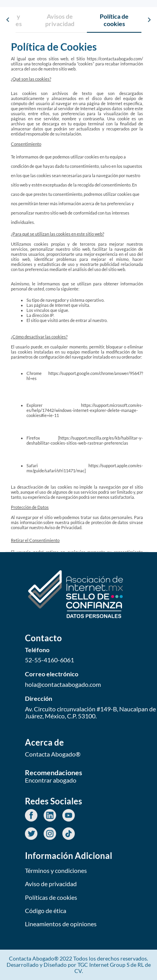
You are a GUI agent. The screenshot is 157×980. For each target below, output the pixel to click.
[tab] (60, 20)
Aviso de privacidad (51, 884)
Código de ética (46, 911)
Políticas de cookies (51, 897)
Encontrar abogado (51, 780)
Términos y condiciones (56, 870)
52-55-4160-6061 (49, 660)
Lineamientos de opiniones (61, 924)
